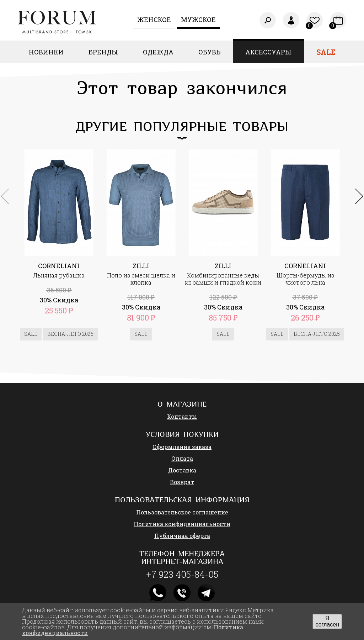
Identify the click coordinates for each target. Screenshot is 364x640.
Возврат (182, 482)
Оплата (182, 458)
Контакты (182, 416)
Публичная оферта (182, 536)
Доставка (182, 470)
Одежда (158, 52)
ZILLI (141, 266)
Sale (326, 52)
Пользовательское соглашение (182, 512)
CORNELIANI (59, 266)
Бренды (103, 52)
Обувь (209, 52)
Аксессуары (268, 52)
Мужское (198, 20)
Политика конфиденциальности (182, 524)
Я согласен (327, 621)
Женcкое (154, 20)
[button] (359, 196)
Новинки (46, 52)
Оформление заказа (182, 447)
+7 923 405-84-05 (182, 574)
